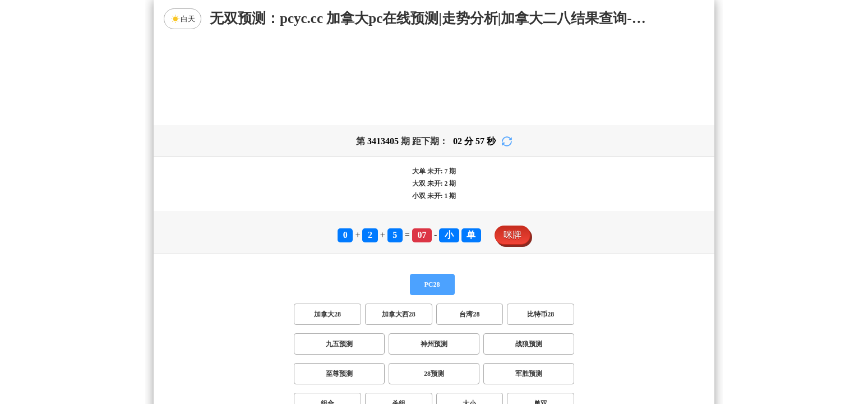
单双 (541, 315)
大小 (469, 315)
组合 (327, 315)
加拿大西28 (399, 226)
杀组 (399, 315)
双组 (502, 345)
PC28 (432, 196)
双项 (362, 345)
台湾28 (469, 226)
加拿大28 (327, 226)
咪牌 (513, 147)
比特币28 (541, 226)
